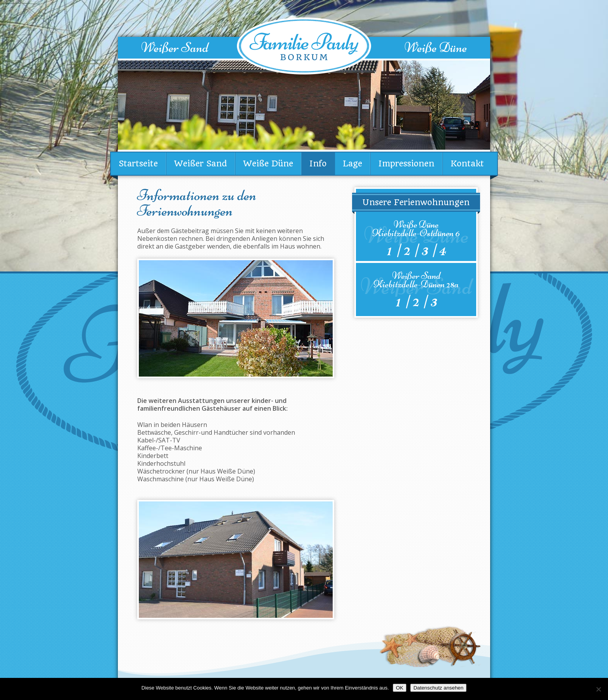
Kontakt (467, 163)
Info (318, 163)
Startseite (138, 163)
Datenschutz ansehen (438, 688)
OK (400, 688)
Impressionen (406, 163)
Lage (352, 163)
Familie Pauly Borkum (304, 46)
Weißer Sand (175, 48)
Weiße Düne (436, 48)
